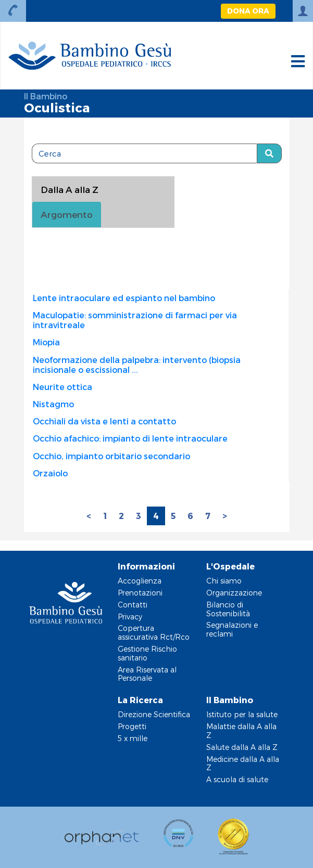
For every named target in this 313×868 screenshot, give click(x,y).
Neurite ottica (62, 387)
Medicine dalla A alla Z (243, 763)
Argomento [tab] (67, 214)
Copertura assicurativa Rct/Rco (154, 632)
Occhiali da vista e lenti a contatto (104, 421)
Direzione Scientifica (154, 714)
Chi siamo (224, 581)
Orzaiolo (50, 473)
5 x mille (133, 738)
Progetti (132, 726)
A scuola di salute (237, 779)
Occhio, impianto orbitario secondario (111, 456)
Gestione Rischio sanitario (147, 653)
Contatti (133, 605)
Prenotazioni (140, 593)
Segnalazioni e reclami (232, 629)
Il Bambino (46, 96)
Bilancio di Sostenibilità (228, 609)
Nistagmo (53, 404)
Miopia (46, 342)
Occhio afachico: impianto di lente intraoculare (130, 438)
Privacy (130, 617)
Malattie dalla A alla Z (241, 731)
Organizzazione (234, 593)
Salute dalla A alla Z (242, 747)
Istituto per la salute (242, 714)
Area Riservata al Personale (147, 674)
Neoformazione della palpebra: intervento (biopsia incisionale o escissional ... (137, 365)
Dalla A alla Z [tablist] (70, 189)
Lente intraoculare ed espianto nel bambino (124, 298)
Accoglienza (140, 581)
